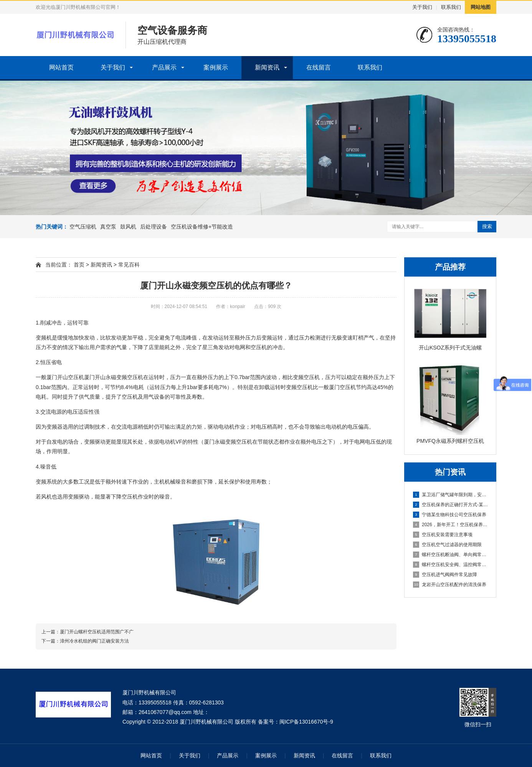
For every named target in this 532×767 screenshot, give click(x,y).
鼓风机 (128, 227)
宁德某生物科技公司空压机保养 (450, 515)
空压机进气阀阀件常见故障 (445, 575)
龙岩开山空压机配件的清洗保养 (450, 585)
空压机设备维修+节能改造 (202, 227)
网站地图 (481, 7)
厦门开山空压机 (65, 377)
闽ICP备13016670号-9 (306, 722)
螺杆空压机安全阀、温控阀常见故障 (451, 565)
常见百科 (129, 265)
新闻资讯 (267, 67)
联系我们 (451, 7)
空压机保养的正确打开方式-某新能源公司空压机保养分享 (451, 505)
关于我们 (422, 7)
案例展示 (216, 67)
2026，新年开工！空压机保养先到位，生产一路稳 (451, 525)
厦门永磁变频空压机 (228, 442)
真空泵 (108, 227)
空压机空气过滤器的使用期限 (447, 545)
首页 (79, 265)
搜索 (487, 226)
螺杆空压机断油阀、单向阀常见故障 (451, 555)
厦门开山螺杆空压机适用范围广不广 (97, 632)
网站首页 (61, 67)
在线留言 (319, 67)
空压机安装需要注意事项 (443, 535)
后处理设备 (154, 227)
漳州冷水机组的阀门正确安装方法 (94, 641)
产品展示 (164, 67)
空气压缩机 (83, 227)
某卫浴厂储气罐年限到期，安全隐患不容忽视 (451, 495)
